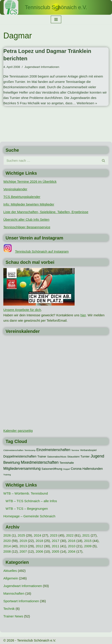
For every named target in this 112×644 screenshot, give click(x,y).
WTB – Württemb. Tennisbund (26, 493)
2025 (21, 535)
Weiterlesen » (87, 103)
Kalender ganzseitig (18, 431)
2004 (72, 551)
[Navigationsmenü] (56, 19)
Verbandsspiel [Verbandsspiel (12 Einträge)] (88, 450)
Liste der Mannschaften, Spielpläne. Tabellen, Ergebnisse (46, 212)
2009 (88, 546)
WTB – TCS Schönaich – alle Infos (31, 501)
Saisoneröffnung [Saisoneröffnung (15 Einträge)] (52, 469)
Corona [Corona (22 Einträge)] (76, 469)
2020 (7, 541)
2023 (54, 535)
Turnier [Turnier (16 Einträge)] (85, 456)
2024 (38, 535)
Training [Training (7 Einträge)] (7, 475)
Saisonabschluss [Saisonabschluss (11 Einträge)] (57, 457)
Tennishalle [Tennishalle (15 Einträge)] (67, 463)
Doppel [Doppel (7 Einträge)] (67, 469)
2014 (7, 546)
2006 (39, 551)
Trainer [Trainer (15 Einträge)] (42, 456)
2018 (39, 541)
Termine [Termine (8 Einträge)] (75, 450)
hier (83, 315)
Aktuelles (10, 571)
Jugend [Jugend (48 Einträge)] (97, 456)
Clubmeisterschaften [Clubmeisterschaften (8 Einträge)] (13, 450)
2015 (88, 541)
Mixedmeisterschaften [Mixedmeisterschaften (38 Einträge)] (40, 462)
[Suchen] (51, 160)
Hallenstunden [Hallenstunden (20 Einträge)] (93, 469)
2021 (86, 535)
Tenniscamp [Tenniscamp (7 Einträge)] (30, 450)
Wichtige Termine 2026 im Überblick (30, 181)
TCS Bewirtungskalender (22, 197)
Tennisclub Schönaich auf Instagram (42, 251)
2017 (56, 541)
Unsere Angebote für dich (22, 310)
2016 (72, 541)
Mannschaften (14, 593)
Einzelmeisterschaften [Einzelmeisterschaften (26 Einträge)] (53, 450)
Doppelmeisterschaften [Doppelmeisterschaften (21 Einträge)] (20, 456)
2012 (39, 546)
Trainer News (13, 616)
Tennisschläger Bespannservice (27, 227)
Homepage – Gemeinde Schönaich (29, 516)
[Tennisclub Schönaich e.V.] (56, 7)
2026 (7, 535)
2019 (23, 541)
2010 (72, 546)
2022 (70, 535)
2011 (56, 546)
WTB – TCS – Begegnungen (27, 509)
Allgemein (11, 578)
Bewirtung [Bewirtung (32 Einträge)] (12, 463)
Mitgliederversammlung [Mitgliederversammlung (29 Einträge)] (22, 468)
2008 (7, 551)
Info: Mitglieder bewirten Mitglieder (29, 204)
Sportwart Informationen (21, 601)
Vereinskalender (15, 189)
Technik (9, 609)
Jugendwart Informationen (42, 67)
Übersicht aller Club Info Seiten (26, 219)
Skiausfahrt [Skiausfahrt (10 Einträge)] (73, 457)
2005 (56, 551)
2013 (23, 546)
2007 (23, 551)
